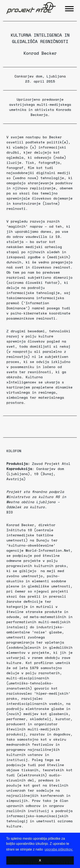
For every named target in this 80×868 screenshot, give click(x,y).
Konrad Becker (40, 53)
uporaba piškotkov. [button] (59, 849)
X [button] (40, 860)
